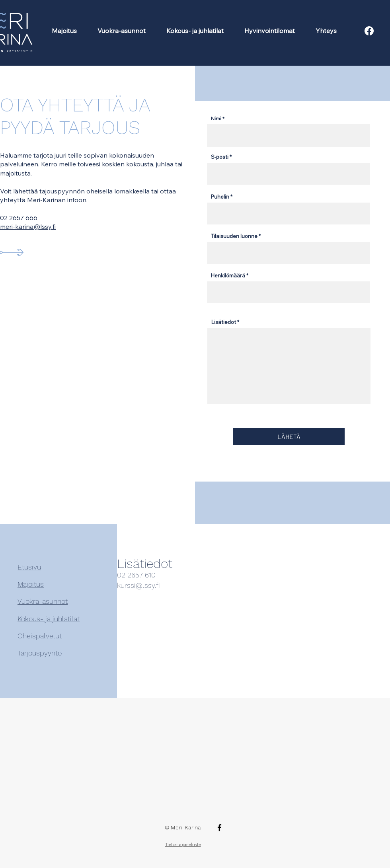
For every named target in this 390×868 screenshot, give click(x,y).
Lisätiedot (224, 322)
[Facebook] (219, 828)
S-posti (220, 157)
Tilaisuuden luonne (234, 236)
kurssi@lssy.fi (138, 585)
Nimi (216, 119)
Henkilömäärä (228, 276)
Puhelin (220, 197)
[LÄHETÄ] (289, 437)
